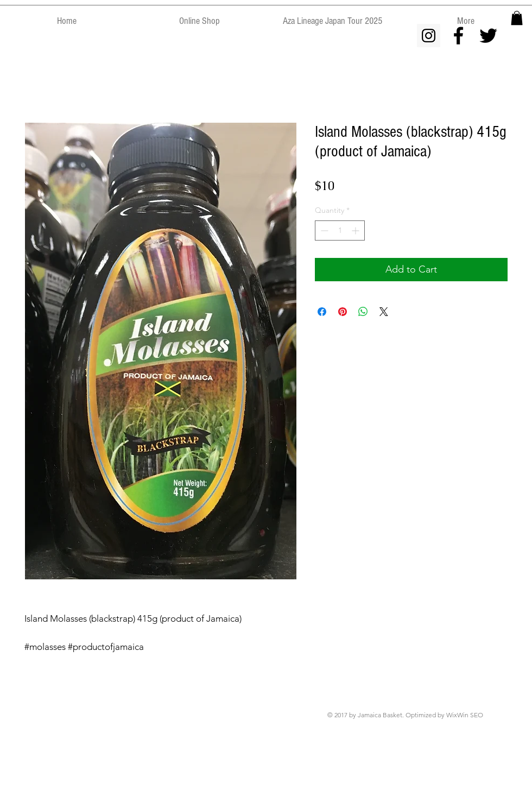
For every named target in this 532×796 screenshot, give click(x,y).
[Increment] (356, 230)
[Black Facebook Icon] (458, 36)
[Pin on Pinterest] (343, 312)
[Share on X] (384, 312)
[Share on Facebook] (322, 312)
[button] (517, 18)
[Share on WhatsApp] (363, 312)
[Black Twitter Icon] (488, 36)
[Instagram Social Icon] (429, 36)
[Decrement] (323, 230)
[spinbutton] (340, 230)
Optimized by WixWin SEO (444, 715)
